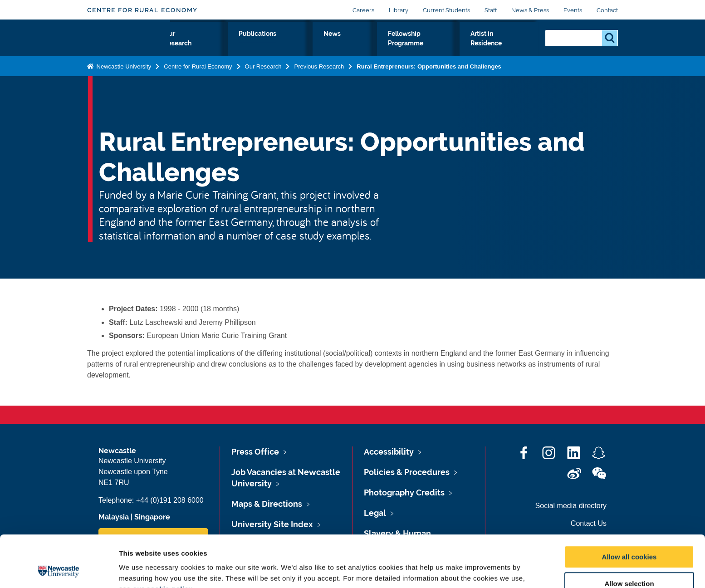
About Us (193, 49)
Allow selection (629, 535)
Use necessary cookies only (629, 562)
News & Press (530, 10)
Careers (363, 10)
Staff (491, 10)
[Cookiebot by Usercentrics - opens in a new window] (59, 570)
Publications (304, 44)
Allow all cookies (629, 508)
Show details (476, 570)
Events (573, 10)
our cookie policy (162, 541)
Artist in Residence (499, 49)
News (350, 44)
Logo (129, 47)
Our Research (246, 49)
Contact (607, 10)
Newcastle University (123, 85)
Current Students (446, 10)
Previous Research (319, 85)
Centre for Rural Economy (142, 10)
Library (399, 10)
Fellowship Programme (414, 49)
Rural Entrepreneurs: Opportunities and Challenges (429, 85)
